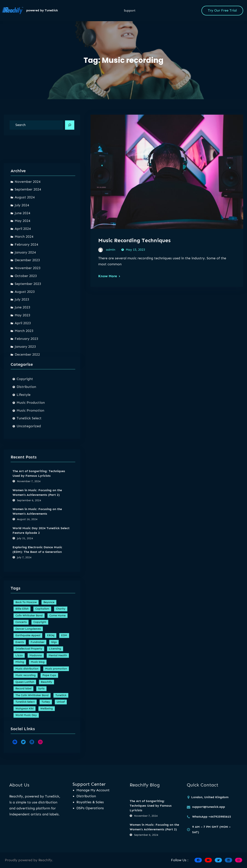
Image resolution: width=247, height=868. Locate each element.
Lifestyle (24, 447)
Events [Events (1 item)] (20, 736)
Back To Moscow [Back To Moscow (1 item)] (26, 696)
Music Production (31, 455)
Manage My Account (93, 790)
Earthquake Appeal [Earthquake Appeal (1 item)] (28, 730)
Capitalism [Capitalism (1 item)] (42, 703)
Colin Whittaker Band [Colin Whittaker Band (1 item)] (29, 710)
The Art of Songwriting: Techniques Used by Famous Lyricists (39, 552)
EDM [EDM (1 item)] (64, 730)
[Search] (70, 125)
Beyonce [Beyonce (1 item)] (49, 696)
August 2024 (25, 326)
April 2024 (23, 357)
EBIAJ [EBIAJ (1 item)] (51, 730)
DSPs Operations (90, 808)
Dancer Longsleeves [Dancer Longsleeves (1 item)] (28, 723)
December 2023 (27, 388)
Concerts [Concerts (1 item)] (21, 716)
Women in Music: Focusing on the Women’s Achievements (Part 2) (37, 571)
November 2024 (28, 310)
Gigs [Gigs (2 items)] (54, 736)
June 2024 (22, 341)
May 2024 (22, 349)
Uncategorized (29, 479)
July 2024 (22, 334)
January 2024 (25, 381)
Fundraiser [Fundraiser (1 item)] (38, 736)
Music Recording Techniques (134, 241)
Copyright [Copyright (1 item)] (40, 716)
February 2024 (26, 373)
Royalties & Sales (90, 802)
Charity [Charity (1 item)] (61, 703)
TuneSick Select (29, 471)
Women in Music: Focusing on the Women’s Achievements (37, 590)
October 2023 (26, 404)
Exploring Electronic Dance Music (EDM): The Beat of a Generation (37, 628)
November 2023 (28, 396)
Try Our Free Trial (222, 10)
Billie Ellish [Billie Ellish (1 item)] (22, 703)
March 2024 (24, 365)
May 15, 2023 (135, 251)
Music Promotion (30, 463)
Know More (108, 277)
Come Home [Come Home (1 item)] (58, 710)
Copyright (25, 432)
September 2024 (28, 318)
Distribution (26, 439)
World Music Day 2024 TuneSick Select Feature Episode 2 (41, 609)
